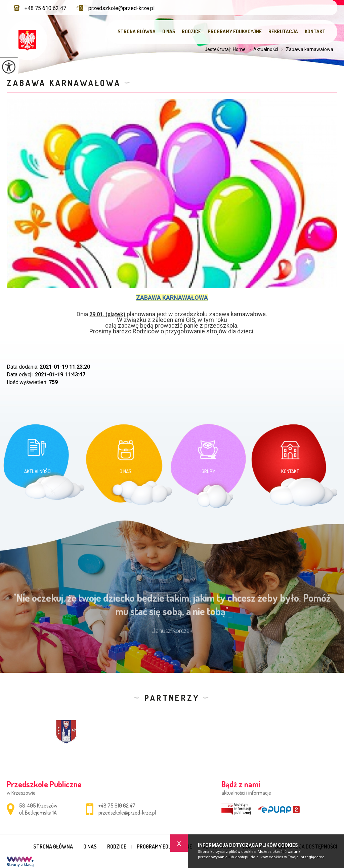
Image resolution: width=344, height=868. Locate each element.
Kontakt (315, 31)
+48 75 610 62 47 (40, 8)
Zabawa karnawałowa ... (308, 49)
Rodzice (191, 31)
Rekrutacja (283, 31)
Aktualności (262, 49)
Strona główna (137, 31)
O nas (169, 31)
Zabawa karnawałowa (64, 83)
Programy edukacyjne (235, 31)
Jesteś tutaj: (219, 49)
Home (239, 49)
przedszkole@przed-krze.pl (115, 8)
